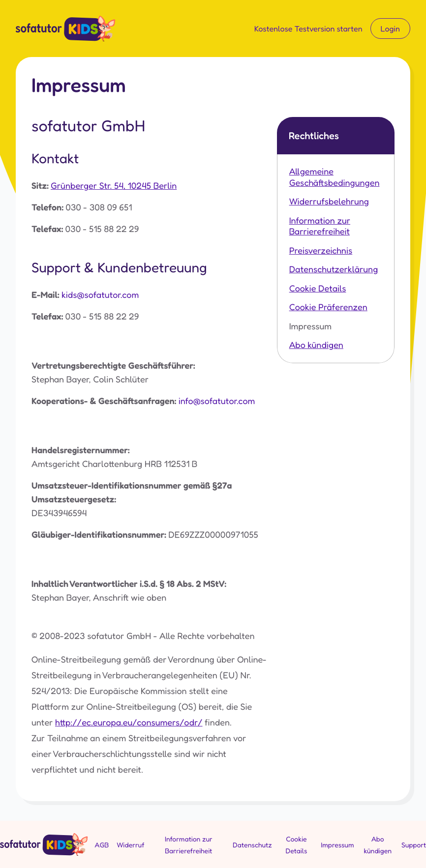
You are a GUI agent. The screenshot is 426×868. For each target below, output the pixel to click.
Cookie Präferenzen (328, 307)
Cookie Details (318, 289)
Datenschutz (252, 845)
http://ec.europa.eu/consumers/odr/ (129, 723)
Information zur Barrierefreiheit (320, 226)
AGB (102, 845)
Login (390, 29)
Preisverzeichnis (321, 251)
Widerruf (130, 845)
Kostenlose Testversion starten (308, 29)
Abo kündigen (316, 345)
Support (414, 845)
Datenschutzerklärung (334, 269)
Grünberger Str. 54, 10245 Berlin (114, 186)
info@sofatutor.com (217, 401)
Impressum (311, 326)
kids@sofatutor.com (100, 295)
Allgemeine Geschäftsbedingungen (335, 177)
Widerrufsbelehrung (329, 202)
